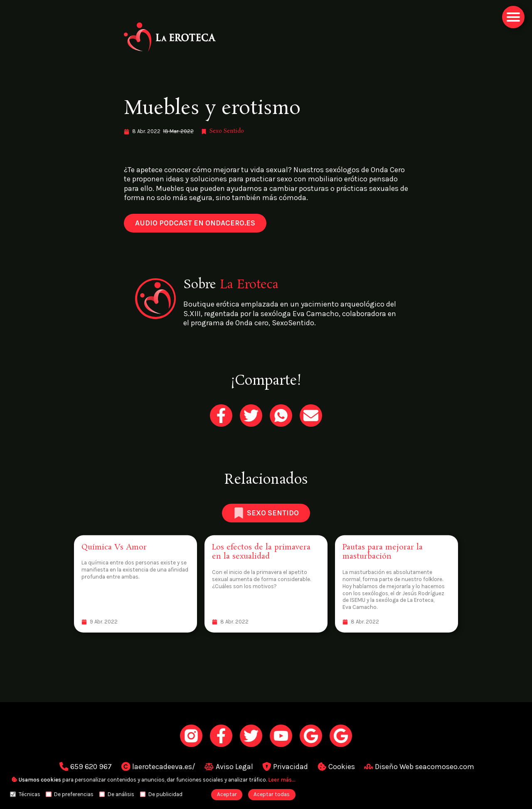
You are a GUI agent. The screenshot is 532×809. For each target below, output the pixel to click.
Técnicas (25, 794)
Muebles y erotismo (212, 109)
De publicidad (161, 794)
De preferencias (70, 794)
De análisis (117, 794)
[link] (266, 37)
